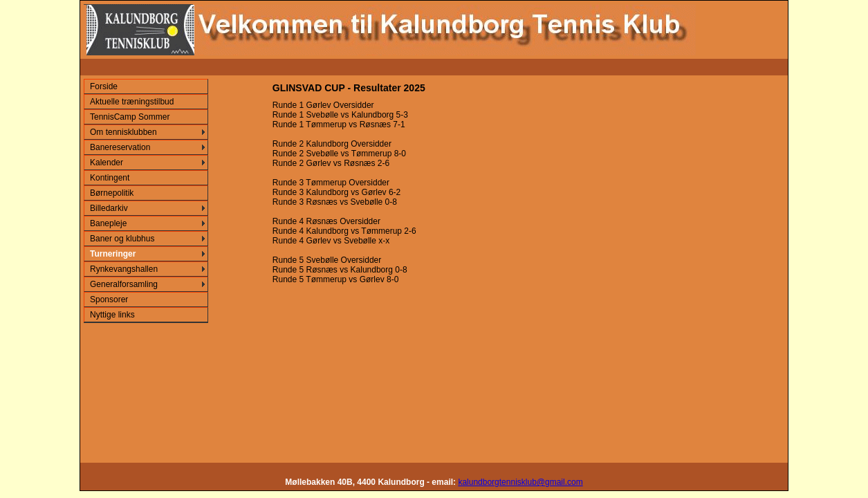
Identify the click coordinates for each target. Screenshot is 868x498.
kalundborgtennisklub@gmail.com (520, 482)
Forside (104, 86)
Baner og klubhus (122, 239)
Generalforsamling (124, 284)
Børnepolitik (112, 193)
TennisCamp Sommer (130, 117)
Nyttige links (112, 315)
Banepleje (108, 223)
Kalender (107, 163)
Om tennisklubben (123, 132)
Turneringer (113, 254)
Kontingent (110, 178)
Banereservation (120, 147)
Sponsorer (109, 299)
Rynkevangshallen (124, 269)
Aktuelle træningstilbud (132, 102)
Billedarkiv (109, 208)
